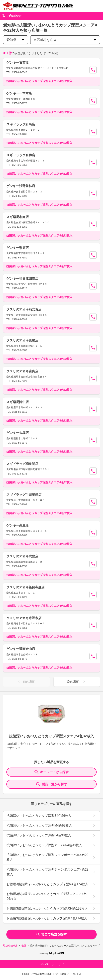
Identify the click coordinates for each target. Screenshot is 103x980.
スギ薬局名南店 (18, 217)
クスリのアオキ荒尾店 (22, 340)
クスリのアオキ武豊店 (22, 556)
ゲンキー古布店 (18, 63)
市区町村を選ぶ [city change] (65, 40)
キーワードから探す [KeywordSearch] (52, 772)
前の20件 (26, 682)
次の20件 (77, 682)
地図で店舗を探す (52, 934)
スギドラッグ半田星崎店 (24, 495)
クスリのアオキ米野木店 (24, 618)
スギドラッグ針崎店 (21, 124)
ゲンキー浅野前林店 (21, 186)
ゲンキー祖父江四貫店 (22, 279)
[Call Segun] (93, 70)
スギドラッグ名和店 (21, 155)
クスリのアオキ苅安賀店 (24, 309)
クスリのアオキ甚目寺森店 (26, 587)
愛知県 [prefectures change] (16, 40)
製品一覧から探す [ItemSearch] (52, 784)
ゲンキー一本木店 (19, 93)
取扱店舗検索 (10, 946)
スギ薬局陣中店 (18, 402)
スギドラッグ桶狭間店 (22, 464)
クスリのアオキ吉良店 (22, 371)
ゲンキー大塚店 (18, 433)
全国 (24, 946)
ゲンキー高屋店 (18, 525)
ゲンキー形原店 (18, 248)
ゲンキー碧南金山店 (21, 649)
